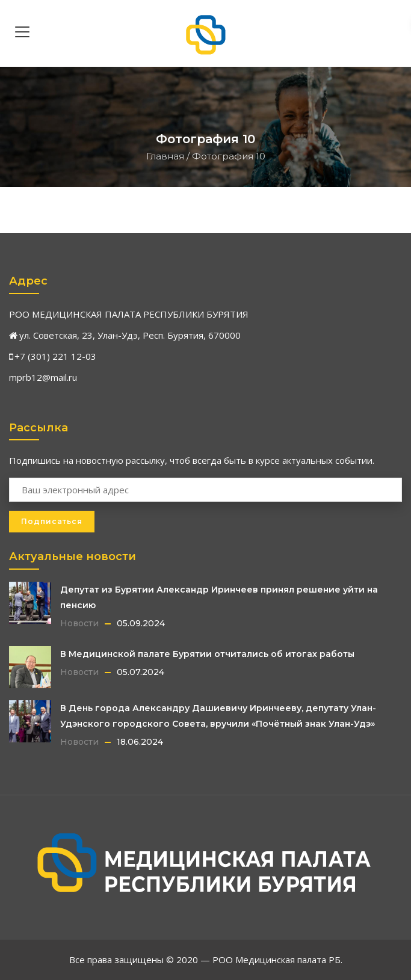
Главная (165, 156)
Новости (79, 623)
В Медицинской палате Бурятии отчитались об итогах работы (207, 654)
